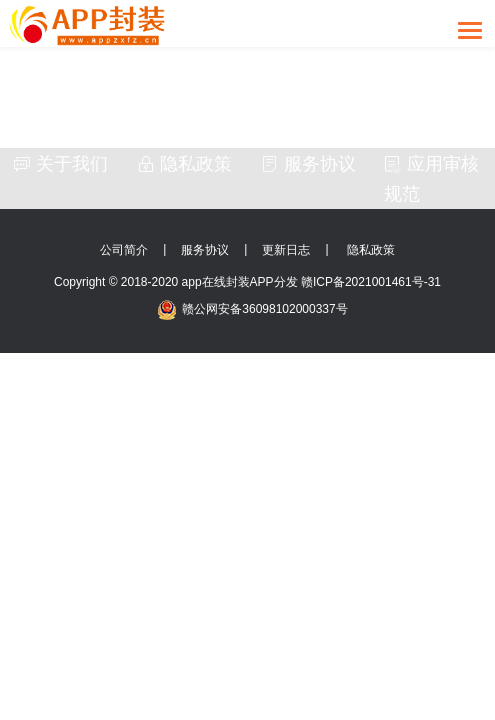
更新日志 (286, 250)
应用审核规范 (431, 178)
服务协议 (308, 163)
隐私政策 (184, 163)
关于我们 (60, 163)
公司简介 (124, 250)
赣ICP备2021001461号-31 (371, 282)
